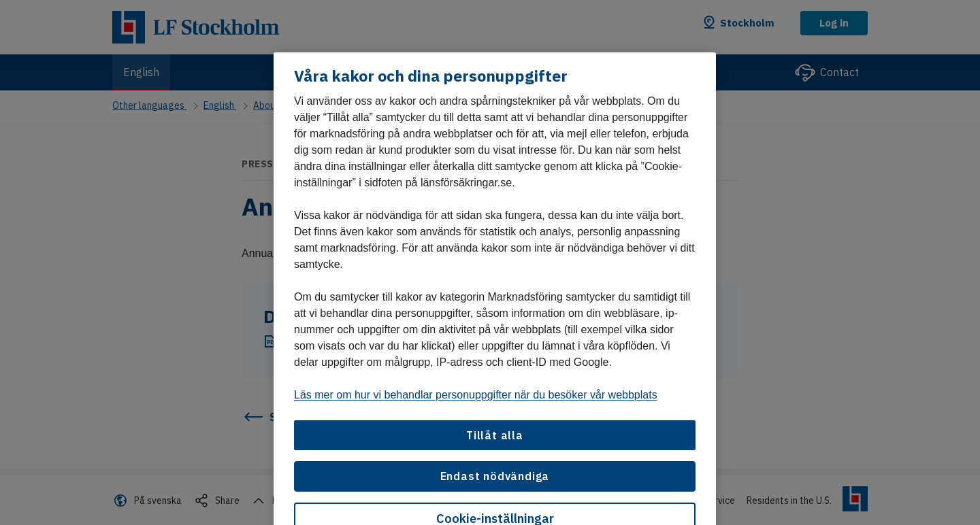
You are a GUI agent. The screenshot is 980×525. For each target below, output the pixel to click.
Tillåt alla (495, 435)
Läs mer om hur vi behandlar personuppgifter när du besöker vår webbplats (476, 395)
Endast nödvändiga (495, 476)
